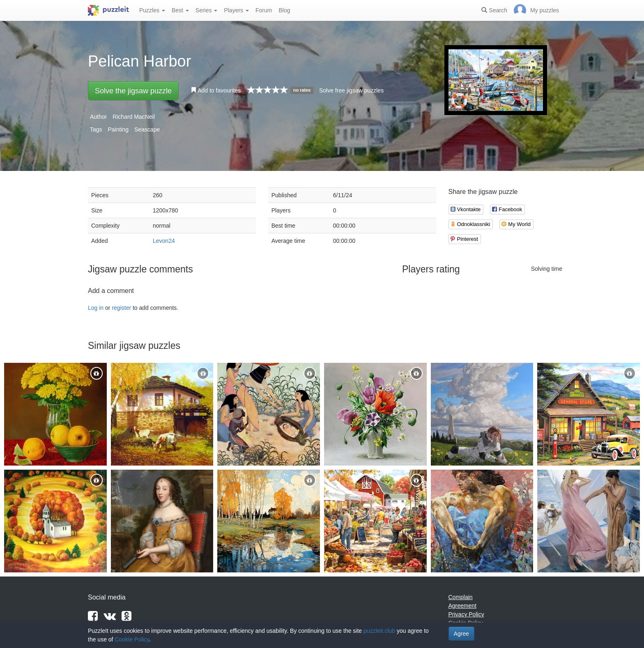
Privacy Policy (466, 614)
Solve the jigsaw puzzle (133, 91)
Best (180, 10)
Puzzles (152, 10)
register (121, 308)
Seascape (147, 129)
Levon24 (164, 241)
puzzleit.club (379, 631)
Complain (461, 597)
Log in (96, 308)
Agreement (462, 606)
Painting (118, 129)
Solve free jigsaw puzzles (351, 90)
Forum (264, 10)
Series (207, 10)
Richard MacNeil (134, 117)
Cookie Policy (132, 639)
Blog (284, 10)
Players (236, 10)
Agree (461, 634)
